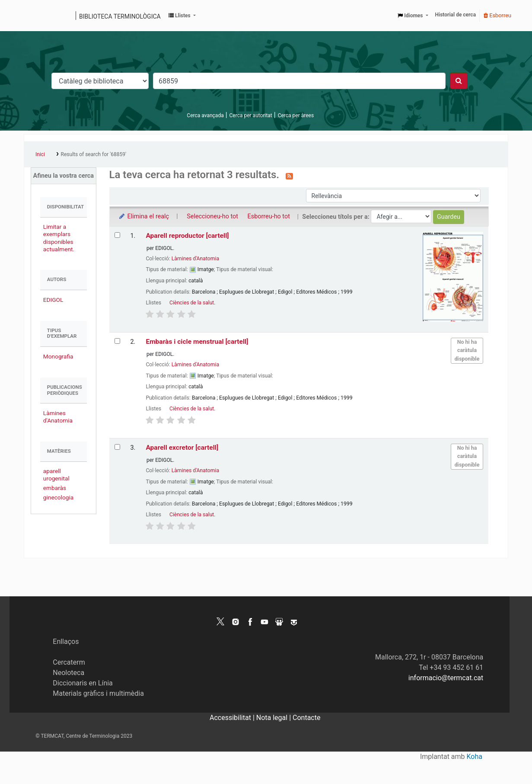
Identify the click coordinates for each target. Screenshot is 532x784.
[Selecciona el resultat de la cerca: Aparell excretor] (117, 447)
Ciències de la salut (192, 303)
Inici (40, 154)
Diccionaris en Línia (83, 683)
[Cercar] (459, 81)
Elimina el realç (144, 216)
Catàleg (33, 16)
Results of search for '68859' (94, 154)
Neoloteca (68, 673)
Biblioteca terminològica (120, 16)
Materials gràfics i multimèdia (98, 693)
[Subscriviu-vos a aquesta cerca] (289, 176)
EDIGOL (53, 300)
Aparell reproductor (187, 236)
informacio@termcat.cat (446, 678)
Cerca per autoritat (251, 115)
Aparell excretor (182, 448)
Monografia (58, 356)
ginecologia (58, 497)
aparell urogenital (56, 475)
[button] (182, 16)
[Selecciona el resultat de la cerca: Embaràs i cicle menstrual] (117, 341)
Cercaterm (69, 662)
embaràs (55, 488)
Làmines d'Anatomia (58, 417)
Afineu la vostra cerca (64, 176)
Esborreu (497, 15)
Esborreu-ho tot (269, 216)
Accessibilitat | (233, 718)
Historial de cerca (456, 15)
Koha (475, 757)
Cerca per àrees (296, 115)
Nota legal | (274, 718)
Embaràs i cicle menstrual (197, 342)
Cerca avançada (205, 115)
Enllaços (66, 642)
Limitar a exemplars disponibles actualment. (59, 238)
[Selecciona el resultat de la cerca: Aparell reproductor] (117, 235)
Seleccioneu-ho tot (212, 216)
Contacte (306, 718)
